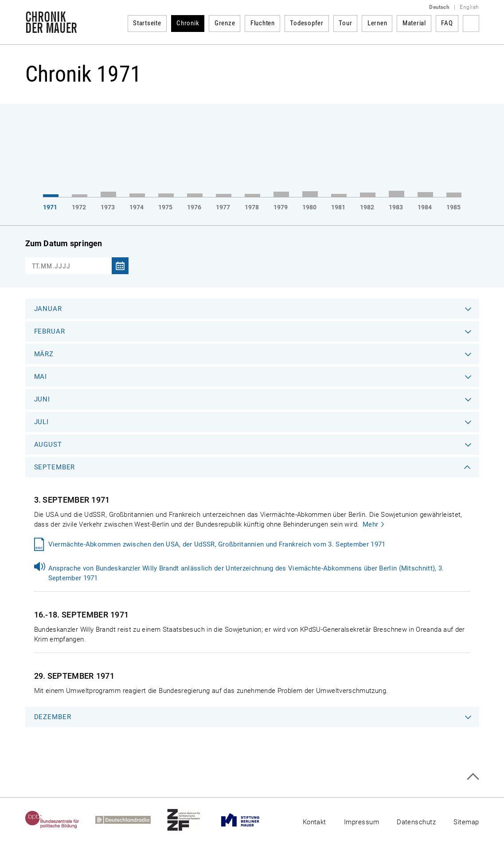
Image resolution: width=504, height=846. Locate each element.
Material (414, 23)
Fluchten (263, 23)
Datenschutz (416, 822)
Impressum (361, 822)
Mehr (371, 524)
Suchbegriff (471, 24)
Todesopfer (307, 23)
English (469, 7)
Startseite (147, 23)
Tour (345, 23)
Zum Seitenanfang (473, 777)
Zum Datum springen (64, 243)
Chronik (188, 23)
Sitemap (466, 822)
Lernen (377, 23)
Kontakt (315, 822)
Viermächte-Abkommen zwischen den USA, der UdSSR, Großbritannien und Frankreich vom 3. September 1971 (217, 544)
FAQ (447, 23)
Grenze (225, 23)
